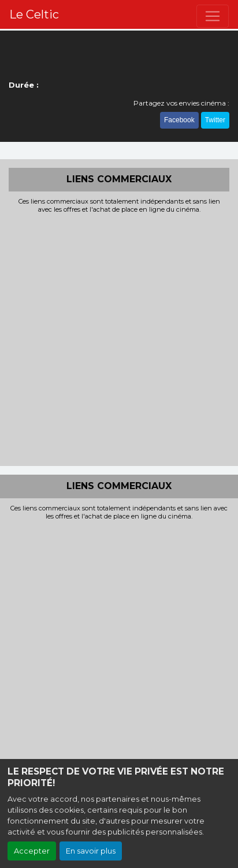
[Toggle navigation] (213, 16)
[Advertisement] (119, 339)
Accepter (32, 851)
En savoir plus (91, 851)
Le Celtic (34, 14)
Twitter (215, 120)
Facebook (179, 120)
